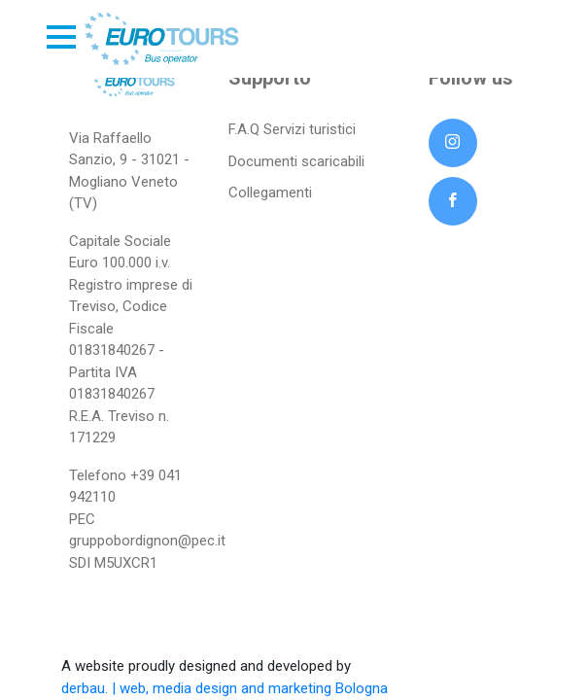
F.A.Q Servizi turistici (292, 129)
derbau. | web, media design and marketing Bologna (225, 688)
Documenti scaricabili (296, 161)
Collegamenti (270, 192)
